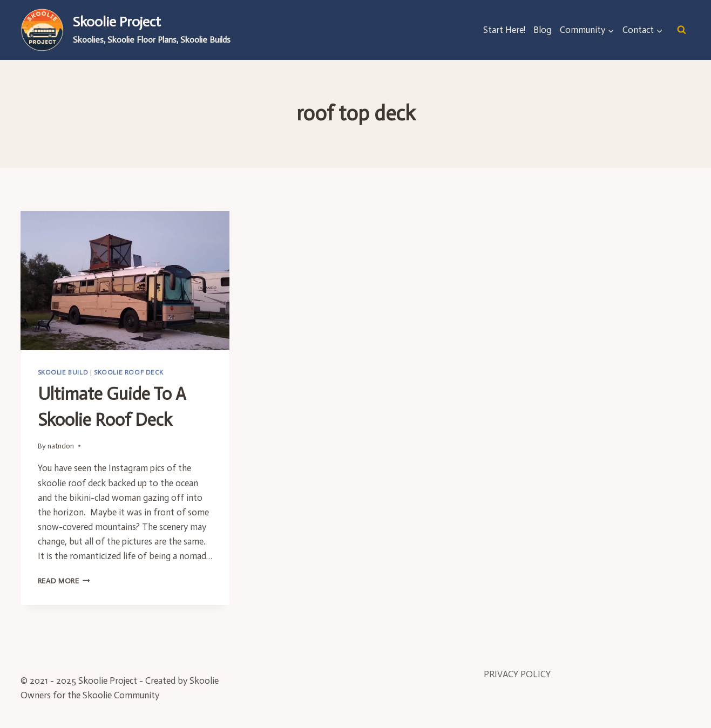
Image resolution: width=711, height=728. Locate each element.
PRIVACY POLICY (517, 674)
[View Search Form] (682, 30)
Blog (542, 30)
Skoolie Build (63, 372)
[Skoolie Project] (126, 30)
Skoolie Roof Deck (128, 372)
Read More (64, 581)
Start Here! (504, 30)
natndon (61, 446)
